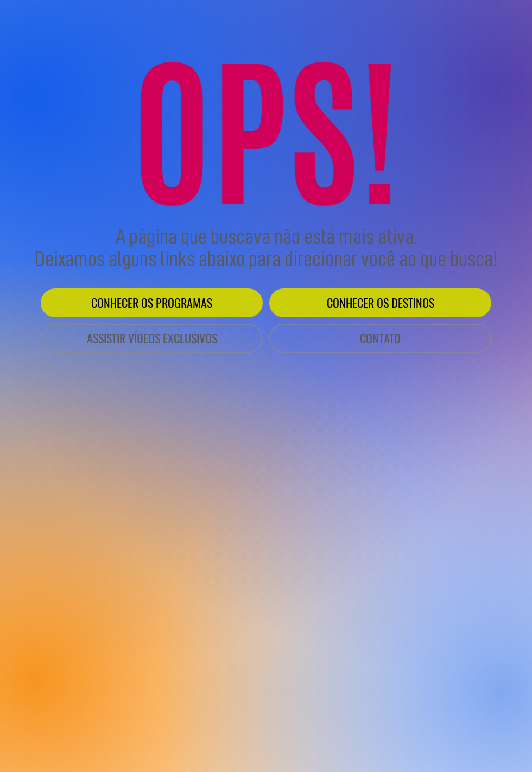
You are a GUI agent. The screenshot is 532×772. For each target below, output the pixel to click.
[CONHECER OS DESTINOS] (380, 303)
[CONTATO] (380, 338)
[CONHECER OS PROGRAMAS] (152, 303)
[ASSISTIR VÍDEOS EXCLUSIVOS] (152, 338)
